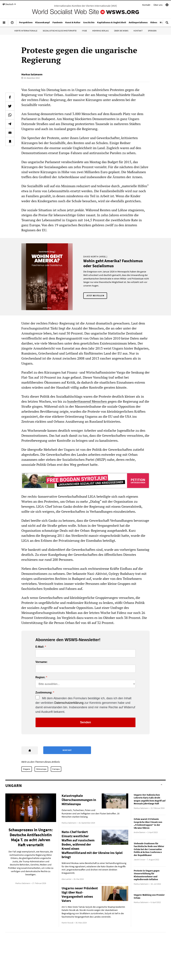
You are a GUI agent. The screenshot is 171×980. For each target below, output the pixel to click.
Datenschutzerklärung (69, 703)
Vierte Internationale (26, 31)
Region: (40, 677)
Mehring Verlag (100, 31)
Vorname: (41, 662)
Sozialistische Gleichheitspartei (60, 31)
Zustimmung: (44, 693)
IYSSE (84, 31)
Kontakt (146, 5)
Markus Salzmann (32, 74)
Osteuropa (41, 769)
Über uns (158, 5)
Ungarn (27, 769)
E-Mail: (40, 647)
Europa (56, 769)
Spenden (152, 31)
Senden (85, 722)
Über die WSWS (121, 31)
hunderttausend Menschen (88, 401)
